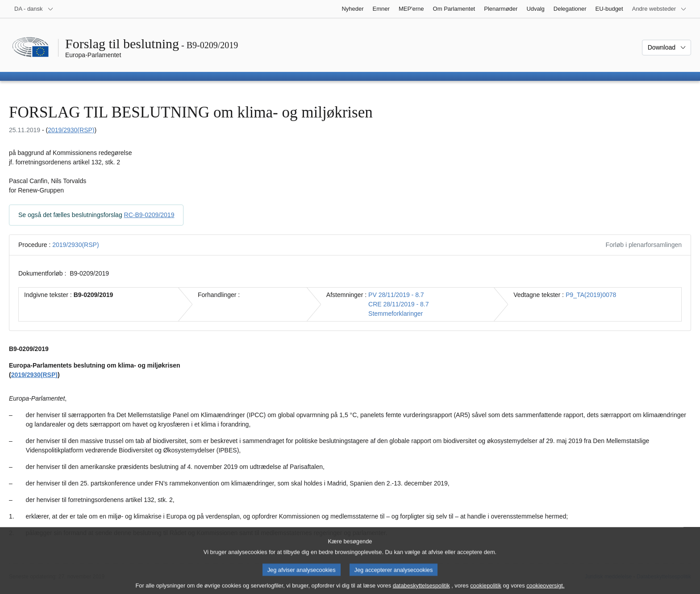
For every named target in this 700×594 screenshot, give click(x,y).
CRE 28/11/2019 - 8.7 (398, 304)
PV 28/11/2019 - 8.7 (396, 295)
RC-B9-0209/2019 (149, 215)
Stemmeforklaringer (396, 314)
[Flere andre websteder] (659, 9)
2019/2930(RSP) (71, 130)
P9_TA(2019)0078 (591, 295)
